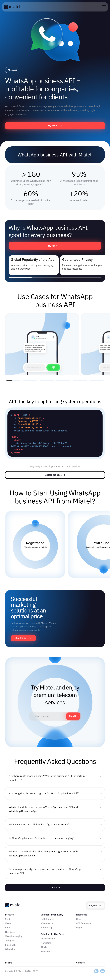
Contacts (81, 963)
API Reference (84, 923)
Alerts (44, 947)
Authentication (48, 938)
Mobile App (47, 928)
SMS (8, 919)
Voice (8, 923)
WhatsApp (11, 949)
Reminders (46, 951)
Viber (8, 928)
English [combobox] (93, 906)
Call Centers (47, 919)
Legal (79, 928)
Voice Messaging (14, 936)
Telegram (10, 940)
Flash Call (10, 945)
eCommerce (47, 923)
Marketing (46, 943)
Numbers (10, 932)
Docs (79, 919)
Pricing (9, 963)
